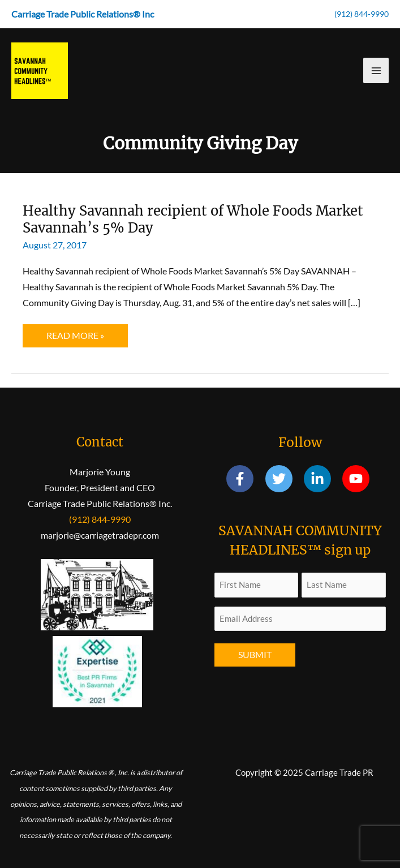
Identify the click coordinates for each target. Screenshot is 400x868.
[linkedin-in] (322, 479)
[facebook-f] (245, 479)
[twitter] (284, 479)
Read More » (75, 338)
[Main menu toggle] (376, 70)
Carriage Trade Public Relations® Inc (83, 14)
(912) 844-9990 (362, 14)
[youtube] (358, 479)
